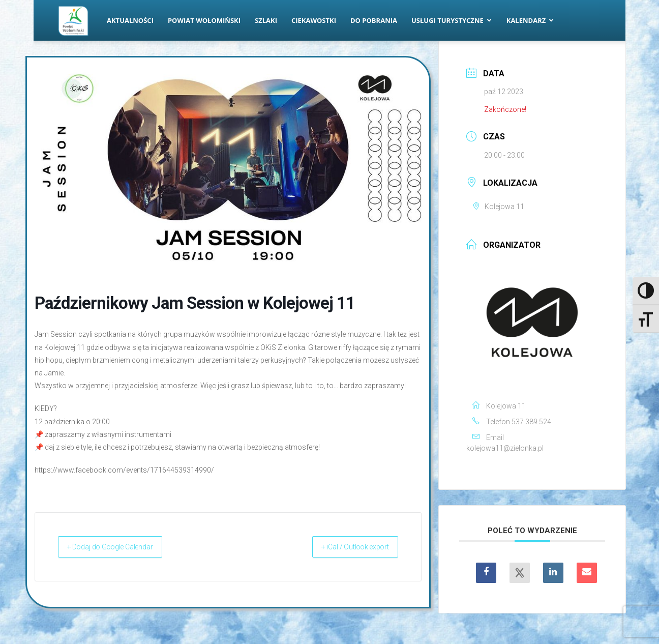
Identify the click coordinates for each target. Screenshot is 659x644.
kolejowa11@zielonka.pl (505, 448)
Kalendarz (530, 20)
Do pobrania (374, 20)
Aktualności (130, 20)
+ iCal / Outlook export (345, 547)
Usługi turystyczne (452, 20)
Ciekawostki (314, 20)
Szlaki (266, 20)
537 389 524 (531, 422)
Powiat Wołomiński (204, 20)
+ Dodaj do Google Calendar (121, 547)
